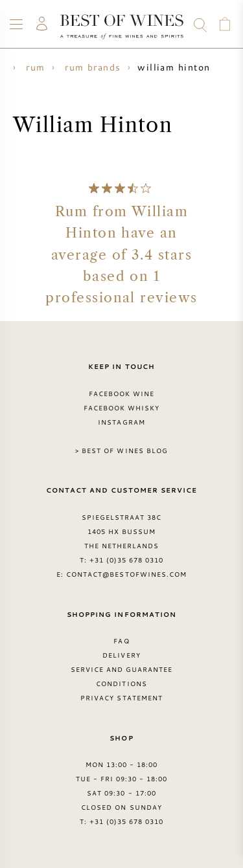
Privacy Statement (121, 698)
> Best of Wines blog (121, 451)
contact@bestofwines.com (126, 574)
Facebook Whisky (122, 408)
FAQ (121, 641)
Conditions (121, 684)
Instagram (121, 422)
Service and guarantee (122, 669)
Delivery (121, 655)
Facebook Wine (122, 394)
